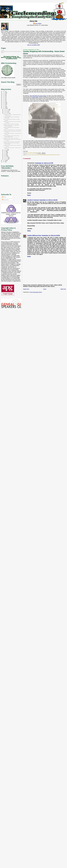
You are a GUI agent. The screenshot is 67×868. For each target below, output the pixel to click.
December (6, 109)
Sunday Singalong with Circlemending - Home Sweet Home (12, 136)
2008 (4, 162)
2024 (4, 91)
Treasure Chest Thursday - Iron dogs (11, 124)
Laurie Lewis (35, 97)
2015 (4, 101)
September (6, 113)
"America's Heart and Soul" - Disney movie (12, 130)
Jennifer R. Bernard (33, 200)
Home (45, 289)
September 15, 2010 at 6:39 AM (51, 235)
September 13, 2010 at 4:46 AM (48, 200)
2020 (4, 96)
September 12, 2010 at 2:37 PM (44, 163)
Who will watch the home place (53, 155)
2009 (4, 160)
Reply (29, 195)
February (6, 158)
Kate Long (31, 155)
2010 (4, 108)
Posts (4, 197)
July (5, 151)
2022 (4, 94)
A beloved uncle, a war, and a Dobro (11, 138)
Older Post (63, 289)
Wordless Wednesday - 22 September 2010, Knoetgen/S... (11, 126)
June (5, 153)
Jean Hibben (38, 23)
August (5, 150)
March (5, 156)
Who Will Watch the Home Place (38, 96)
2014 (4, 103)
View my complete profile (33, 45)
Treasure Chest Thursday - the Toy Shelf (12, 142)
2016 (4, 100)
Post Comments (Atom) (36, 292)
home (27, 155)
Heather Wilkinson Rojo (34, 235)
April (5, 155)
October (6, 112)
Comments (5, 200)
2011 (4, 107)
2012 (4, 105)
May (5, 154)
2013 (4, 104)
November (6, 111)
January (6, 159)
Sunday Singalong (43, 155)
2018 (4, 97)
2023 (4, 93)
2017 (4, 98)
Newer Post (26, 289)
